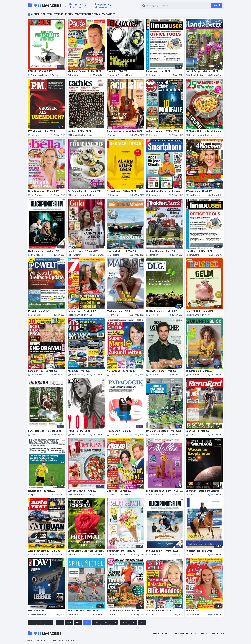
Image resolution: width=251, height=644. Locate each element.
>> (142, 622)
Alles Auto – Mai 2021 (79, 371)
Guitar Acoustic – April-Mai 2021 (125, 131)
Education (113, 435)
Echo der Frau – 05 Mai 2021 (43, 371)
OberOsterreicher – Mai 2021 (162, 371)
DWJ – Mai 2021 (37, 611)
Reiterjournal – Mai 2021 (199, 551)
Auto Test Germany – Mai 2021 (45, 551)
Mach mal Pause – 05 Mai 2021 (84, 71)
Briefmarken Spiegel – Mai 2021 (164, 431)
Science (33, 135)
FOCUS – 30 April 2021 (40, 71)
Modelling (113, 255)
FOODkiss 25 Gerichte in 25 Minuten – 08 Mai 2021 (204, 131)
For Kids (73, 614)
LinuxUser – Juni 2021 (158, 71)
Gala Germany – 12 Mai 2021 (83, 251)
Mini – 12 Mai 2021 (196, 611)
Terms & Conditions (185, 633)
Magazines (44, 5)
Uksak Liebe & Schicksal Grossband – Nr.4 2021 (86, 551)
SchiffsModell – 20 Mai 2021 (122, 251)
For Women (74, 75)
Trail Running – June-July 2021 (124, 611)
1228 (69, 622)
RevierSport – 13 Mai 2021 (42, 491)
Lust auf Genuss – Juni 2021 (83, 491)
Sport (190, 435)
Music (111, 135)
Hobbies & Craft (155, 435)
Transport (152, 255)
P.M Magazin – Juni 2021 (42, 131)
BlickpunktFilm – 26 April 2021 (45, 251)
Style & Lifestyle (195, 75)
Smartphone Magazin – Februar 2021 (165, 191)
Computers (153, 75)
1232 (105, 622)
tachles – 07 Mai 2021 (79, 131)
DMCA (204, 633)
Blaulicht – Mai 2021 (118, 71)
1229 (78, 622)
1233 (113, 622)
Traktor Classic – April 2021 (161, 251)
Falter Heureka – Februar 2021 (45, 431)
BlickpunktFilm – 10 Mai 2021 (162, 551)
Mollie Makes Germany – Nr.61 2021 (165, 491)
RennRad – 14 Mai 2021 (198, 431)
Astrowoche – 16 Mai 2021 (161, 611)
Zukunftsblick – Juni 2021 (200, 371)
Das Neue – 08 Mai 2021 (120, 491)
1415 (124, 622)
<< (32, 622)
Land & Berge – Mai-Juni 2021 (202, 71)
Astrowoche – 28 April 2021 (122, 371)
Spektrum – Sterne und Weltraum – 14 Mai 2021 (204, 491)
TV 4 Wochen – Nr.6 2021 (199, 191)
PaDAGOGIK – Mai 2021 (120, 431)
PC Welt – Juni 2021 (39, 311)
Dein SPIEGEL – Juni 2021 (199, 311)
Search (217, 5)
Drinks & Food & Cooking (199, 135)
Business (113, 195)
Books (72, 555)
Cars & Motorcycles (78, 375)
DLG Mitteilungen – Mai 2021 (162, 311)
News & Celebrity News (119, 75)
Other (111, 375)
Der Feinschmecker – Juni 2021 (85, 191)
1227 (60, 622)
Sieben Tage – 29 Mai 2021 (82, 311)
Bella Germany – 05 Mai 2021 (44, 191)
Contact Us (217, 633)
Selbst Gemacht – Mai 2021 (122, 551)
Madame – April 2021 (118, 311)
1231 (96, 622)
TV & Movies (193, 195)
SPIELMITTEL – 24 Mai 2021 (83, 611)
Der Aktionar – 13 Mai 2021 (121, 191)
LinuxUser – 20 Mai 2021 (199, 251)
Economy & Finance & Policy (43, 75)
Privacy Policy (161, 633)
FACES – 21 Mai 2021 (79, 431)
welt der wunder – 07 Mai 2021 (163, 131)
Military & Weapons (39, 614)
